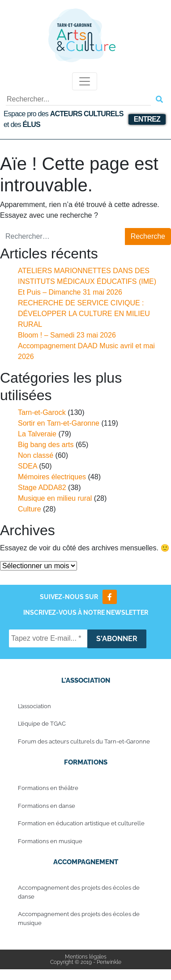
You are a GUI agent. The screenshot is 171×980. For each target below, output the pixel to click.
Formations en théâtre (48, 788)
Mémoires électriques (52, 477)
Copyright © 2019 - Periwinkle (86, 962)
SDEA (28, 466)
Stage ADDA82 (42, 488)
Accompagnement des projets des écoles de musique (79, 919)
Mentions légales (86, 957)
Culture (30, 509)
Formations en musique (50, 841)
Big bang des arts (46, 445)
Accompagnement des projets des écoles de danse (79, 892)
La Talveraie (37, 434)
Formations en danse (47, 806)
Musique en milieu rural (55, 498)
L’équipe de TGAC (42, 724)
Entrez (147, 119)
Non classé (36, 455)
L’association (34, 706)
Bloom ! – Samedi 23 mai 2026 (67, 335)
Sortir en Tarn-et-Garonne (59, 423)
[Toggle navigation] (85, 81)
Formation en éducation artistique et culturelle (81, 823)
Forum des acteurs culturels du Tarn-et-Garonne (84, 741)
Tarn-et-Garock (42, 412)
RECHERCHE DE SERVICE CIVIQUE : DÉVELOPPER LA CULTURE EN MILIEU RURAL (84, 314)
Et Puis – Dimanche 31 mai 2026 (70, 292)
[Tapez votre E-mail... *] (48, 638)
